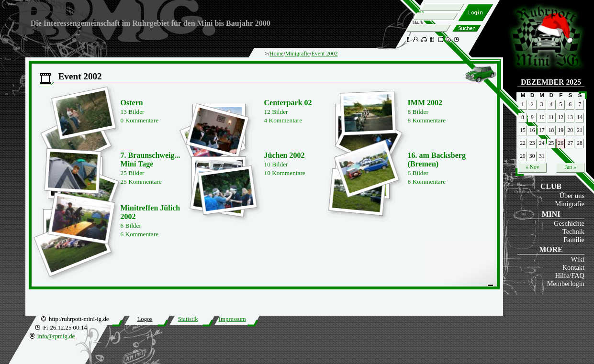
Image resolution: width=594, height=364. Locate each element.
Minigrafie (570, 204)
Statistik (188, 319)
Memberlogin (566, 284)
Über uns (572, 196)
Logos (145, 319)
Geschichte (569, 223)
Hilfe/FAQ (570, 276)
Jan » (571, 167)
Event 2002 (324, 54)
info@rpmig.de (56, 336)
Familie (574, 240)
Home (276, 54)
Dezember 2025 (551, 82)
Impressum (232, 319)
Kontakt (573, 267)
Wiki (578, 259)
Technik (573, 232)
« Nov (532, 167)
